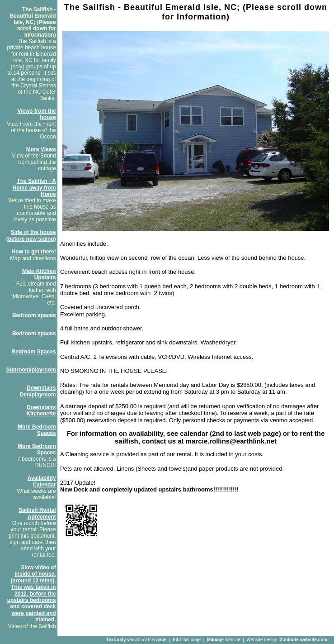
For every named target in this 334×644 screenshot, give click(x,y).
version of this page (136, 640)
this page (187, 640)
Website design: (287, 640)
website (224, 640)
